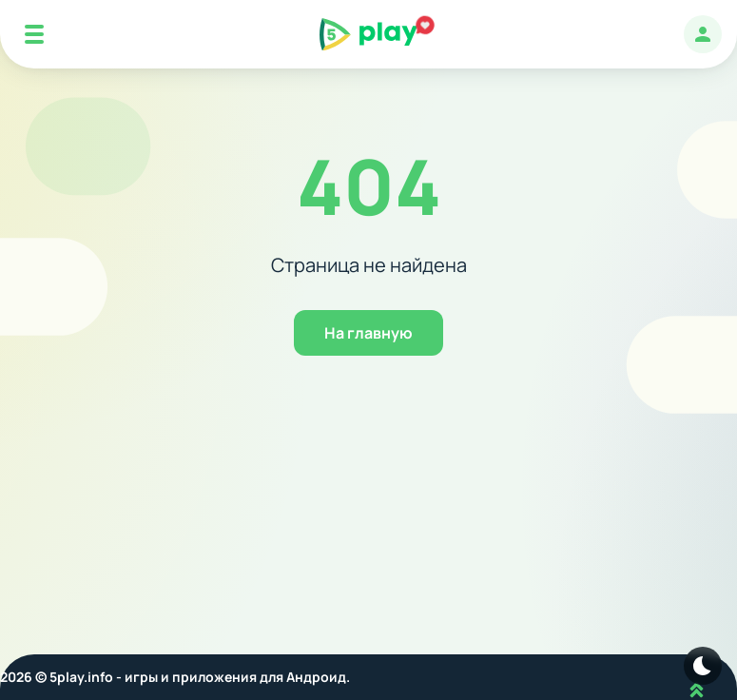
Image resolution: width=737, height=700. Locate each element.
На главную (368, 333)
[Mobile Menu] (34, 34)
